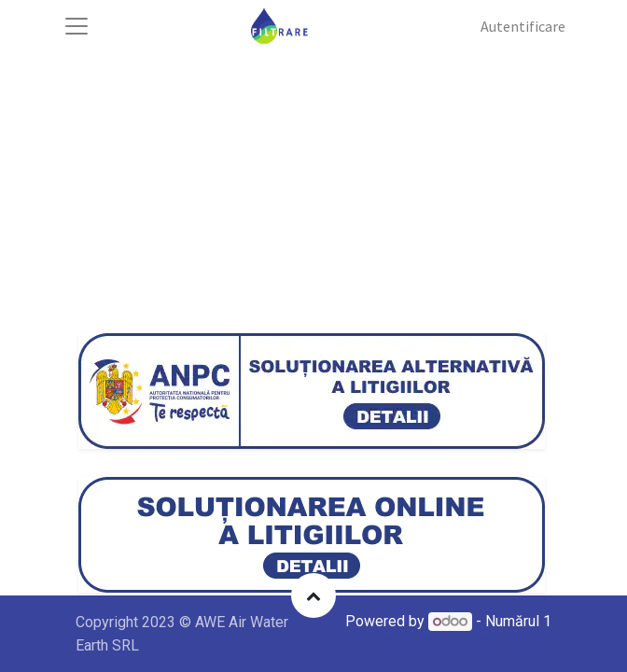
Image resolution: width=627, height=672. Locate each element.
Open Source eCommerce (468, 644)
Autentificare (523, 26)
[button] (313, 595)
